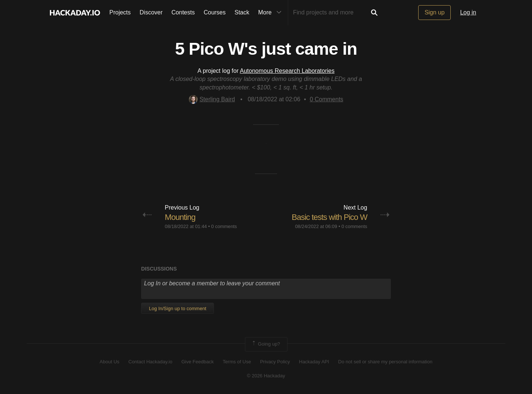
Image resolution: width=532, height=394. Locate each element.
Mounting (180, 217)
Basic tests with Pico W (330, 217)
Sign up (434, 12)
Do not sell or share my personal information (385, 362)
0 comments (224, 226)
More (272, 13)
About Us (110, 362)
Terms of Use (237, 362)
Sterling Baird (212, 99)
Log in (468, 12)
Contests (183, 12)
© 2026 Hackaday (266, 376)
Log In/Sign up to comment (178, 308)
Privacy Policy (275, 362)
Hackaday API (314, 362)
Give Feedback (197, 362)
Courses (215, 12)
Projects (120, 12)
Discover (151, 12)
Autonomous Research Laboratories (287, 71)
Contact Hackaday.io (151, 362)
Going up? (266, 344)
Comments (326, 99)
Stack (242, 12)
